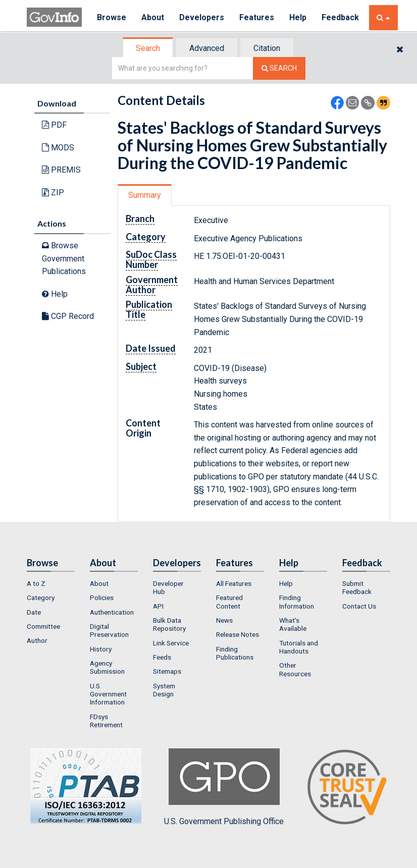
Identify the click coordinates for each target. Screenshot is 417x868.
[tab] (148, 48)
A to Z (36, 583)
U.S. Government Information (108, 694)
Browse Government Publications (64, 258)
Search (148, 48)
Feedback (340, 17)
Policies (102, 598)
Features (257, 17)
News (224, 620)
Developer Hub (168, 587)
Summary (145, 195)
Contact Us (359, 606)
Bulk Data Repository (169, 624)
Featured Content (229, 602)
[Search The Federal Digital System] (279, 68)
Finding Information (297, 602)
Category (41, 598)
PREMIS (61, 170)
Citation (267, 48)
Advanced (207, 48)
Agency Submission (107, 667)
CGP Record (68, 316)
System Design (164, 690)
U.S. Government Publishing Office (224, 787)
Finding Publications (235, 653)
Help (298, 17)
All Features (234, 583)
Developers (202, 17)
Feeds (162, 657)
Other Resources (295, 669)
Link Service (171, 643)
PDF (54, 125)
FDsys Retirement (106, 721)
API (158, 606)
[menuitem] (51, 583)
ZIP (53, 193)
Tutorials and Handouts (299, 647)
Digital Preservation (109, 630)
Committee (43, 626)
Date (34, 612)
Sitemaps (167, 671)
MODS (58, 148)
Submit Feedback (357, 587)
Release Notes (238, 634)
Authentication (112, 612)
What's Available (293, 624)
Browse (112, 17)
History (101, 649)
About (153, 17)
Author (37, 640)
